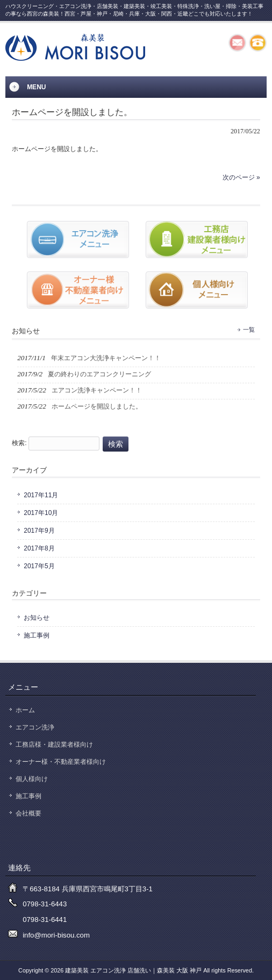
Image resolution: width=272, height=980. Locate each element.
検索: (19, 443)
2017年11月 (41, 495)
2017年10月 (41, 513)
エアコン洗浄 (35, 727)
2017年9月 (39, 531)
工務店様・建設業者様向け (54, 745)
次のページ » (241, 177)
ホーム (25, 710)
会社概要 (28, 813)
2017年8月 (39, 548)
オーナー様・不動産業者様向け (61, 762)
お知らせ (37, 618)
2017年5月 (39, 566)
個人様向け (32, 779)
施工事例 (37, 635)
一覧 (249, 330)
